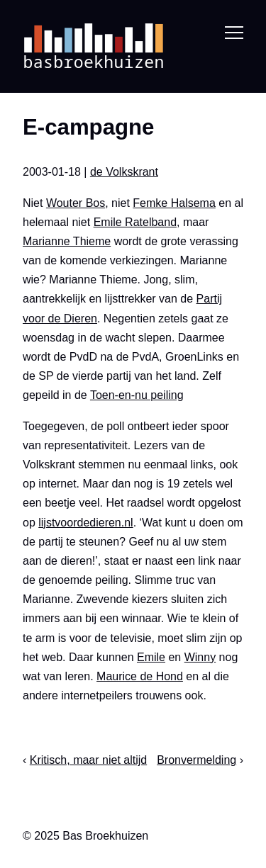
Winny (200, 656)
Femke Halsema (174, 202)
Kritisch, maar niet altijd (88, 760)
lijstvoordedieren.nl (85, 522)
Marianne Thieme (67, 241)
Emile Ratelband (135, 221)
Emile (151, 656)
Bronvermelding (196, 760)
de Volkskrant (124, 172)
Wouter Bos (76, 202)
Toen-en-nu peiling (137, 395)
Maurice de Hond (140, 676)
